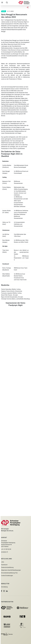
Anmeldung (4, 587)
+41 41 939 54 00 (6, 549)
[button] (2, 591)
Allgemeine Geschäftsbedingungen (11, 570)
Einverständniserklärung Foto (9, 573)
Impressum (4, 565)
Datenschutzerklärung (7, 567)
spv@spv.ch (5, 552)
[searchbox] (7, 2)
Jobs (3, 562)
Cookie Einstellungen (7, 576)
